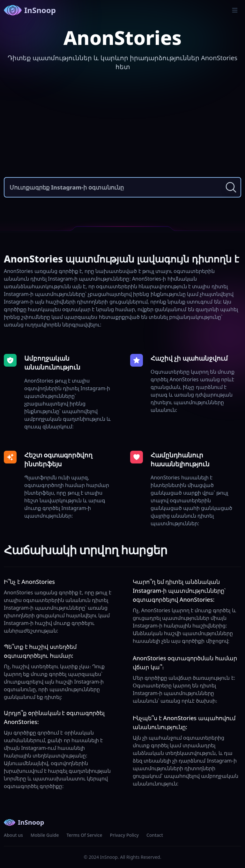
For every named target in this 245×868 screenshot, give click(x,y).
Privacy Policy (124, 835)
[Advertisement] (122, 126)
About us (13, 835)
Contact (155, 835)
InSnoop (30, 10)
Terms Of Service (85, 835)
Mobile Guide (45, 835)
